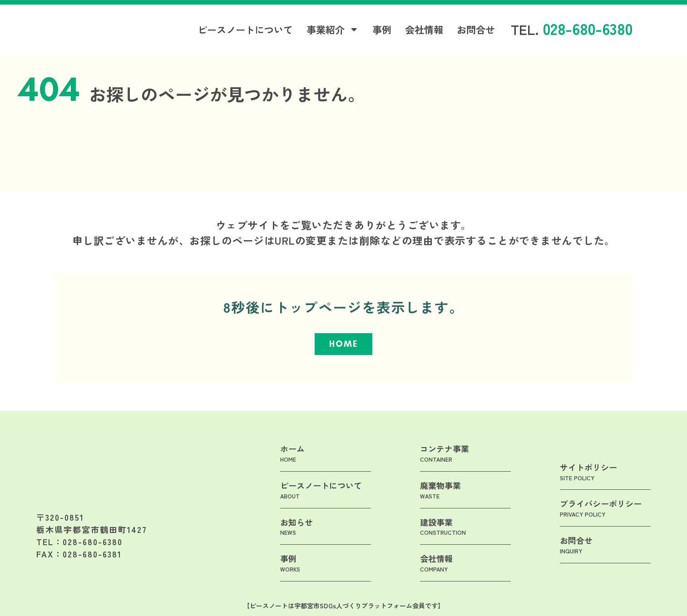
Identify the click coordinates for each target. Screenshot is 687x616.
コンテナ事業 (445, 463)
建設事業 (443, 537)
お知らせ (297, 537)
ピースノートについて (245, 31)
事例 (382, 31)
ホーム (292, 463)
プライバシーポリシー (601, 518)
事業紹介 (333, 31)
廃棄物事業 (440, 500)
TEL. (572, 31)
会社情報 (424, 31)
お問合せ (476, 31)
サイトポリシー (588, 482)
